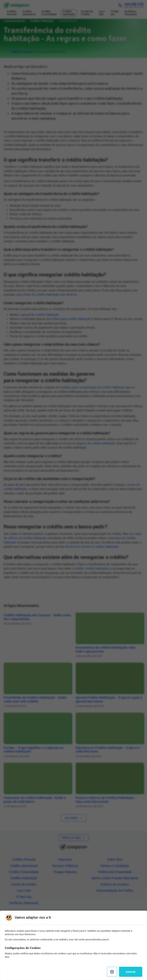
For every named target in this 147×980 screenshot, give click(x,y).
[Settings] (112, 972)
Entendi (131, 972)
